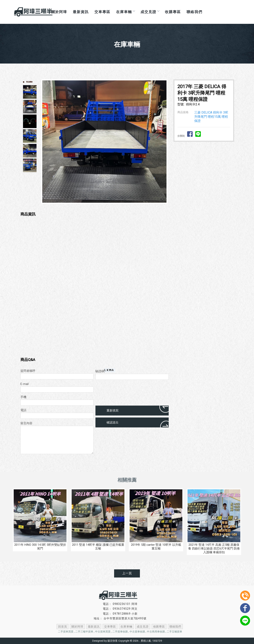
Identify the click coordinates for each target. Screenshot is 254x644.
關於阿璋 (79, 627)
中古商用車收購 (156, 632)
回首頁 (65, 627)
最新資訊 (81, 12)
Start (106, 207)
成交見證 (150, 12)
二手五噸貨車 (174, 632)
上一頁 (127, 573)
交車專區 (102, 12)
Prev (45, 142)
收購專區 (173, 12)
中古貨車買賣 (103, 632)
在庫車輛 (125, 12)
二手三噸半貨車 (84, 632)
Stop (109, 207)
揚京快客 (113, 641)
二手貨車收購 (120, 632)
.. (140, 641)
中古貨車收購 (137, 632)
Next (165, 142)
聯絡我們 (194, 12)
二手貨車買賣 (66, 632)
